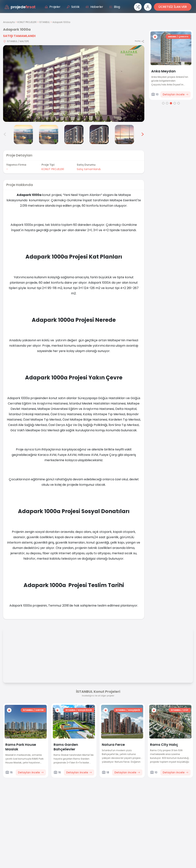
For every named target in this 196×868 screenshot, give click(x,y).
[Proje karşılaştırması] (138, 7)
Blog (115, 7)
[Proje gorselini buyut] (74, 84)
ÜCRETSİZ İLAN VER (173, 7)
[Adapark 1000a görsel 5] (74, 134)
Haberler (94, 7)
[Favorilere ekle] (155, 37)
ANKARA (172, 37)
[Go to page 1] (163, 103)
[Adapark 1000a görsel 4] (49, 134)
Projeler (53, 7)
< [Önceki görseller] (5, 134)
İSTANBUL (45, 22)
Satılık (73, 7)
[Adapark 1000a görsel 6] (99, 134)
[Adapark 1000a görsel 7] (124, 134)
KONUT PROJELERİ (27, 22)
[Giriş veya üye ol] (148, 7)
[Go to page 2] (167, 103)
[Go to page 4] (175, 103)
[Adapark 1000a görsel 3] (23, 134)
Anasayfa (9, 22)
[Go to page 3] (171, 103)
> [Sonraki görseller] (143, 134)
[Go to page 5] (179, 103)
